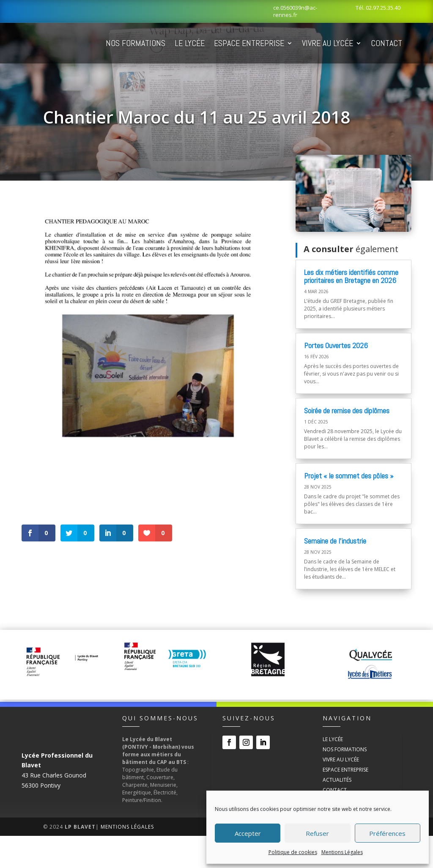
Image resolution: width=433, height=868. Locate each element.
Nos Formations (179, 43)
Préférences (387, 833)
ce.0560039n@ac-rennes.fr (295, 11)
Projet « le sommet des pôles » (349, 508)
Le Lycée (233, 43)
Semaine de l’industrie (335, 573)
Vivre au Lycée (371, 43)
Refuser (317, 833)
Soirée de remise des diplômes (347, 443)
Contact (164, 75)
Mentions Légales (342, 852)
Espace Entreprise (292, 43)
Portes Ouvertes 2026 (336, 378)
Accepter (248, 833)
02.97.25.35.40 (383, 8)
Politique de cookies (293, 852)
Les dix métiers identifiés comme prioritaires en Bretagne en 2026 (351, 308)
